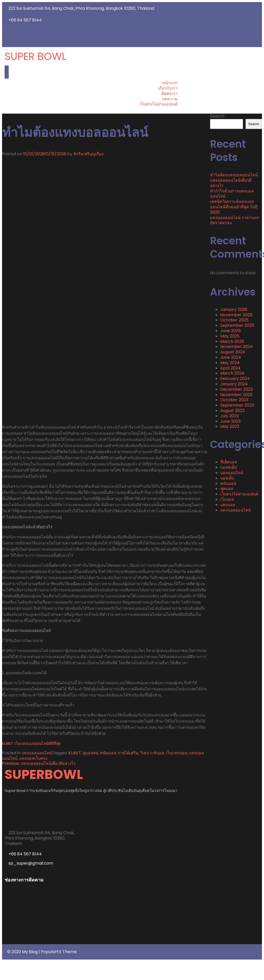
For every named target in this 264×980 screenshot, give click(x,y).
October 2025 (234, 320)
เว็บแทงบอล (176, 753)
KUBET (75, 753)
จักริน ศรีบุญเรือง (89, 154)
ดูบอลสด (91, 753)
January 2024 (234, 384)
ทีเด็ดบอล (229, 462)
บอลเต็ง (227, 478)
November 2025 (236, 315)
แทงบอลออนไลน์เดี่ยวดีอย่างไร (231, 183)
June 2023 (230, 421)
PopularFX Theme (59, 952)
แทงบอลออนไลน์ (37, 753)
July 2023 (229, 416)
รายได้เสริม (128, 753)
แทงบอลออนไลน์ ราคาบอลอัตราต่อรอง (234, 220)
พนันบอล (108, 753)
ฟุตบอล (227, 489)
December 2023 (236, 389)
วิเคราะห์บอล (152, 753)
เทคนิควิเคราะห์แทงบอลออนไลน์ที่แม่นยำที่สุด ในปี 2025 (234, 207)
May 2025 (230, 336)
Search (217, 116)
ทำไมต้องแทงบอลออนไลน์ (234, 175)
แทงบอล (228, 505)
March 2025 (232, 341)
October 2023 (234, 400)
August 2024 (233, 352)
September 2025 (237, 325)
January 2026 (234, 309)
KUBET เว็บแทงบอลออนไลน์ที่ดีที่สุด (31, 743)
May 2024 (230, 363)
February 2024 (235, 379)
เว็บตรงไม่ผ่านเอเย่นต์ (239, 494)
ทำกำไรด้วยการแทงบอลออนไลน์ (232, 194)
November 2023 (236, 395)
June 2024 (231, 357)
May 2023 (230, 426)
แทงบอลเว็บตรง (33, 758)
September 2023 (237, 405)
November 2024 (236, 347)
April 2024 (230, 368)
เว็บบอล (227, 499)
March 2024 (232, 373)
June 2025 (230, 331)
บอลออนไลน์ (232, 473)
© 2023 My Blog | (24, 952)
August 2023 (232, 411)
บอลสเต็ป (229, 467)
